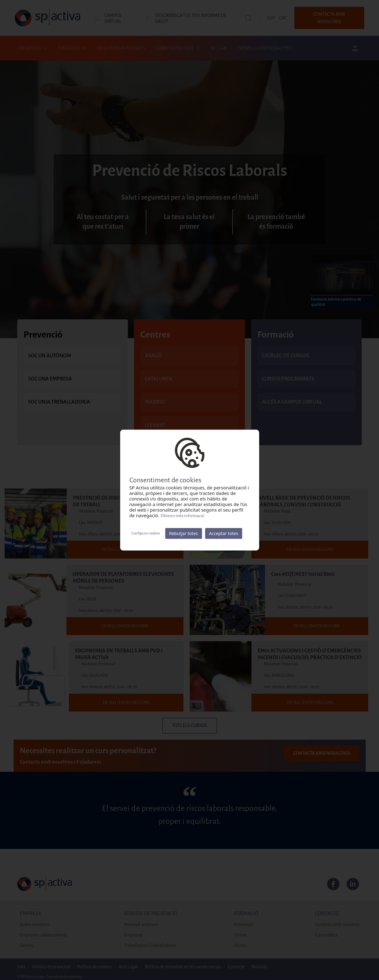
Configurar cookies (146, 533)
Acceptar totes (224, 533)
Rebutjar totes (184, 533)
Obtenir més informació (182, 516)
